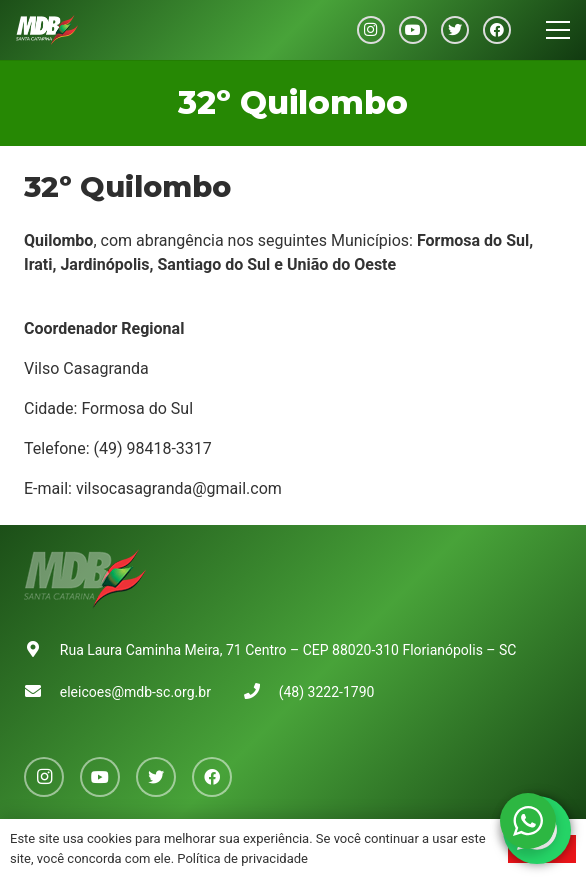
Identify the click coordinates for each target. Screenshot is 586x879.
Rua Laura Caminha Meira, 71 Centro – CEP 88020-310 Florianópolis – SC (288, 650)
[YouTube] (413, 30)
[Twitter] (455, 30)
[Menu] (558, 30)
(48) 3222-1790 (327, 692)
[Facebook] (497, 30)
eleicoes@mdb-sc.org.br (135, 692)
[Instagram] (371, 30)
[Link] (47, 30)
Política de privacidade (242, 858)
